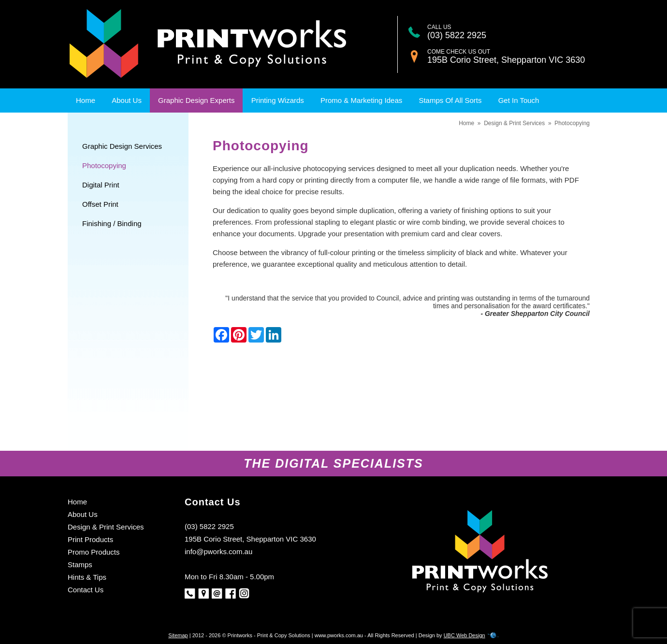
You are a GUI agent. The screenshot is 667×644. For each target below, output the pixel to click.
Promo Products (94, 552)
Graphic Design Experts (196, 100)
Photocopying (104, 165)
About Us (127, 100)
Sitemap (178, 635)
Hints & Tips (87, 577)
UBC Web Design (464, 635)
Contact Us (86, 590)
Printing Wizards (278, 100)
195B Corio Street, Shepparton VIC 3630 (506, 60)
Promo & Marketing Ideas (361, 100)
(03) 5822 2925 (457, 35)
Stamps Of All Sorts (450, 100)
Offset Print (100, 204)
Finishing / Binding (112, 223)
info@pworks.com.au (218, 551)
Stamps (80, 565)
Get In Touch (519, 100)
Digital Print (101, 185)
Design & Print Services (514, 123)
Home (86, 100)
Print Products (90, 539)
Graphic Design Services (122, 146)
